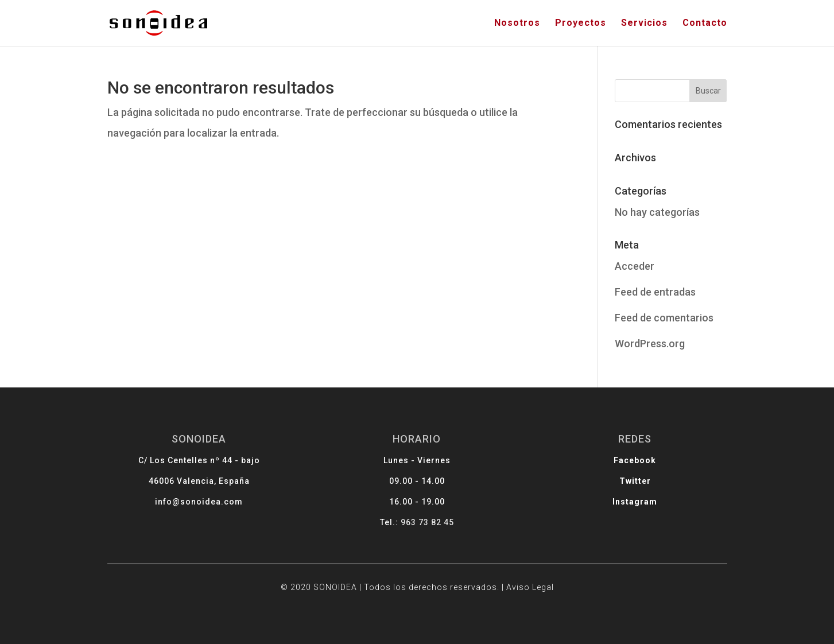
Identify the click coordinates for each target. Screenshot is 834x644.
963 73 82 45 (426, 522)
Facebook (614, 466)
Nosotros (517, 24)
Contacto (705, 24)
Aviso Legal (519, 581)
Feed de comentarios (664, 318)
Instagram (614, 503)
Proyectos (581, 24)
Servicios (644, 24)
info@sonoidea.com (220, 503)
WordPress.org (650, 344)
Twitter (615, 484)
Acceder (635, 266)
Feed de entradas (655, 292)
